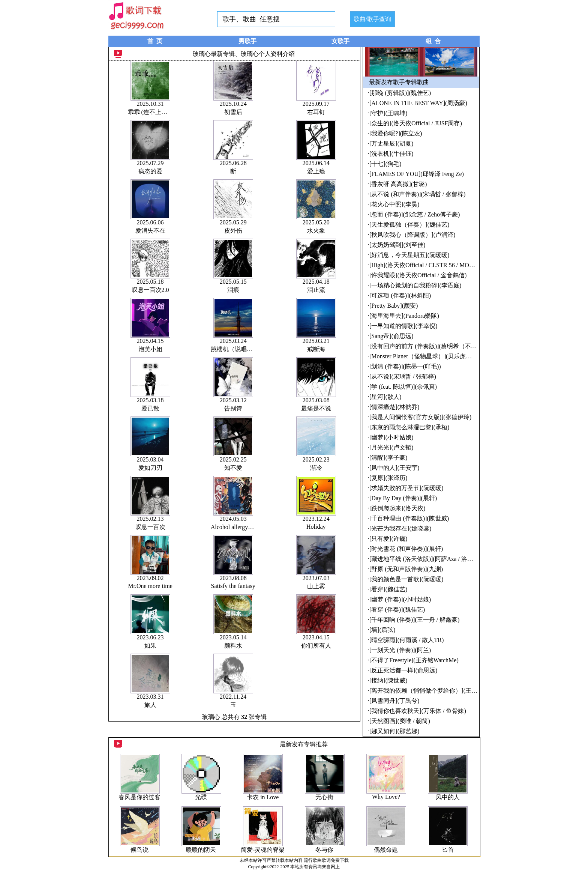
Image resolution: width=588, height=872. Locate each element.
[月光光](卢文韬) (391, 447)
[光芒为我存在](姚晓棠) (400, 528)
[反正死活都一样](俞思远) (403, 670)
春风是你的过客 (139, 797)
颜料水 (233, 646)
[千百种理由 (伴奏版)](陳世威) (409, 518)
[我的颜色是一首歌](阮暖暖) (406, 579)
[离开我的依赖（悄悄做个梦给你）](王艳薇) (427, 691)
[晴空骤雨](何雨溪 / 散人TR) (406, 640)
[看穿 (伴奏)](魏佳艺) (397, 610)
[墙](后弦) (382, 630)
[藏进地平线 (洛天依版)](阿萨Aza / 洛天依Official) (435, 559)
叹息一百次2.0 (150, 290)
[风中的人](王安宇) (394, 468)
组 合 (433, 41)
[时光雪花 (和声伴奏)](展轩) (406, 549)
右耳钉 (316, 112)
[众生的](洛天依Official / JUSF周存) (416, 123)
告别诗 (233, 408)
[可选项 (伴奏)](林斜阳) (400, 295)
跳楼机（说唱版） (235, 349)
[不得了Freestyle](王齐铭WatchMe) (414, 660)
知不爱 (233, 468)
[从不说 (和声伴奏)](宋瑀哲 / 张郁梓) (417, 194)
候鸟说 (139, 850)
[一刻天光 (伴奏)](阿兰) (400, 650)
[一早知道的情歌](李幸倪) (403, 326)
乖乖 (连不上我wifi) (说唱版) (165, 112)
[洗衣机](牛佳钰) (391, 154)
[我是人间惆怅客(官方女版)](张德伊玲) (420, 417)
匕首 (448, 850)
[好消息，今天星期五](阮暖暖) (409, 255)
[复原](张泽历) (388, 478)
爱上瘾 (316, 171)
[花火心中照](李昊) (394, 204)
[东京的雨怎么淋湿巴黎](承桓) (409, 427)
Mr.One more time (150, 586)
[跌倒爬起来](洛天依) (397, 508)
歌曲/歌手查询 (372, 19)
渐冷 (316, 468)
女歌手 (340, 41)
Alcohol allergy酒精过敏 (241, 527)
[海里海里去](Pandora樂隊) (404, 316)
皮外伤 (233, 231)
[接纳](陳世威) (388, 680)
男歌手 (247, 41)
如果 (150, 646)
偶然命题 (386, 850)
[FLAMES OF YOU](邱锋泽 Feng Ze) (417, 174)
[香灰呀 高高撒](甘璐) (398, 184)
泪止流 (316, 290)
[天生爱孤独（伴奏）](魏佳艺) (409, 225)
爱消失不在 (150, 231)
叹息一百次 (150, 527)
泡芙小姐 (150, 349)
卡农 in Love (263, 797)
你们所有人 (316, 646)
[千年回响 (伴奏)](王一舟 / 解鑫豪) (414, 620)
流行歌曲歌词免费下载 (326, 860)
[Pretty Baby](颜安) (394, 306)
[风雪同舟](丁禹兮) (394, 701)
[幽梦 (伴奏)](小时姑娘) (400, 599)
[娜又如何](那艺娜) (394, 731)
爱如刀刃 (150, 468)
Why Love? (386, 797)
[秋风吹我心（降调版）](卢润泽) (412, 235)
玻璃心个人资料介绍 (268, 54)
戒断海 (316, 349)
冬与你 (324, 850)
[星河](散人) (385, 397)
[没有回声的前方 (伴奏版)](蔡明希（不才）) (427, 346)
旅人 (150, 705)
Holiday (316, 527)
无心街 (324, 797)
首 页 (155, 41)
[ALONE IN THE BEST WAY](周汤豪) (418, 103)
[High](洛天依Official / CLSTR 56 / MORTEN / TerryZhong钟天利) (453, 265)
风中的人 (448, 797)
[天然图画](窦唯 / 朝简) (400, 721)
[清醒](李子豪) (388, 458)
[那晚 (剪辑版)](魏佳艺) (400, 93)
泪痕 (233, 290)
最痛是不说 (316, 408)
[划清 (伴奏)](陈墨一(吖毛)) (405, 366)
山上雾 (316, 586)
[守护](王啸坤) (388, 113)
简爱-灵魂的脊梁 (263, 850)
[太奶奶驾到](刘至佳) (397, 245)
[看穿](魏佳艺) (388, 589)
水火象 (316, 231)
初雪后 (233, 112)
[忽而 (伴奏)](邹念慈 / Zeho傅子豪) (415, 214)
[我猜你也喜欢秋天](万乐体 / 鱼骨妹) (418, 711)
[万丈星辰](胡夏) (391, 144)
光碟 (201, 797)
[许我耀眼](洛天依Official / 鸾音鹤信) (418, 275)
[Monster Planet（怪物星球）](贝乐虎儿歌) (425, 356)
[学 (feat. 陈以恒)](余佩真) (403, 387)
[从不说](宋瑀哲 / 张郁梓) (403, 377)
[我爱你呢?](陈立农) (396, 133)
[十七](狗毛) (385, 164)
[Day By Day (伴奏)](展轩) (403, 498)
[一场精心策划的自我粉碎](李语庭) (415, 285)
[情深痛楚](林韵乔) (394, 407)
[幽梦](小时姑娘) (391, 437)
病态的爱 (150, 171)
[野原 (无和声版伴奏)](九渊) (406, 569)
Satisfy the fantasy (233, 586)
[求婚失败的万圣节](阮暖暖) (406, 488)
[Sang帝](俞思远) (391, 336)
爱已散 (150, 408)
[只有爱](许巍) (388, 539)
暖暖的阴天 (201, 850)
